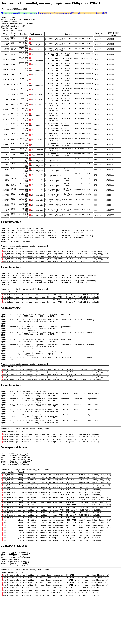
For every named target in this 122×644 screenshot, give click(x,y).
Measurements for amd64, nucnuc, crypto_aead (19, 13)
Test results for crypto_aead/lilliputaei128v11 (90, 13)
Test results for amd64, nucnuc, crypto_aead (55, 13)
